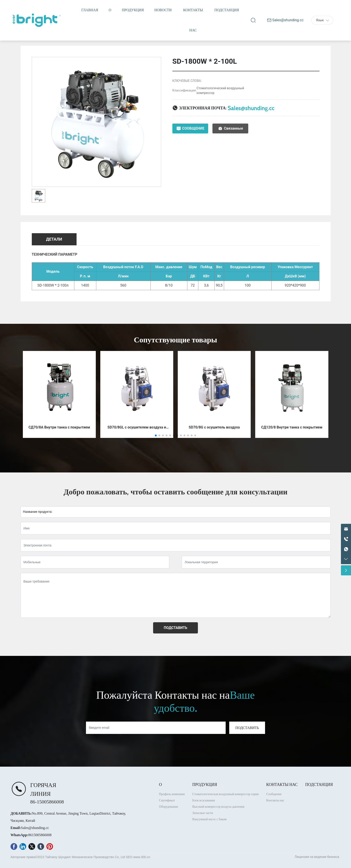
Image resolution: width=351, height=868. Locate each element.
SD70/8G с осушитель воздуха (214, 427)
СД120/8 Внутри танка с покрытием (292, 427)
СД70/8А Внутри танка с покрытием (59, 427)
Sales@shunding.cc (251, 108)
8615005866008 (40, 835)
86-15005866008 (47, 802)
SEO (129, 857)
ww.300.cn (143, 857)
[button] (156, 435)
